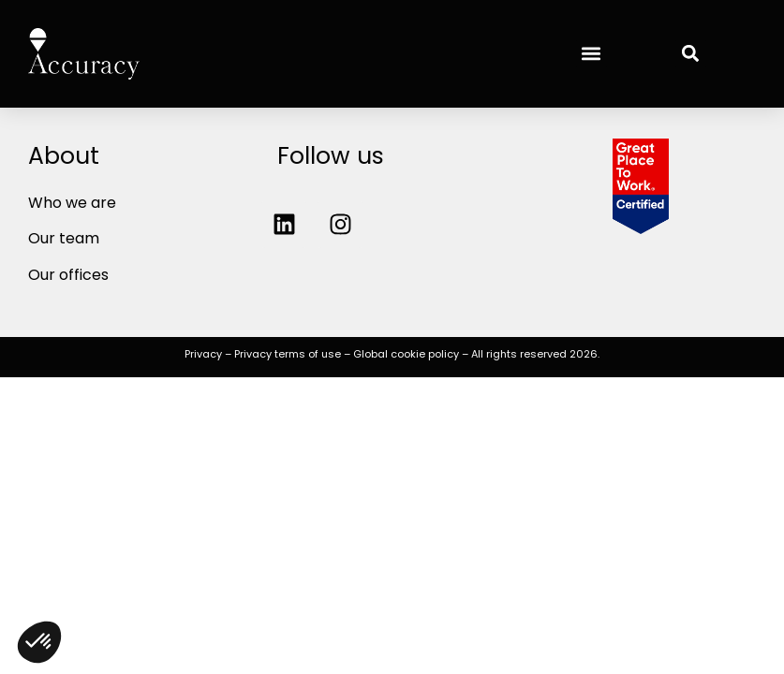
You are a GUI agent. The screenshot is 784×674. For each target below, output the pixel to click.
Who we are (72, 203)
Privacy (203, 354)
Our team (64, 238)
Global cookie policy (406, 354)
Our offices (68, 275)
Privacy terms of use (288, 354)
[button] (592, 54)
